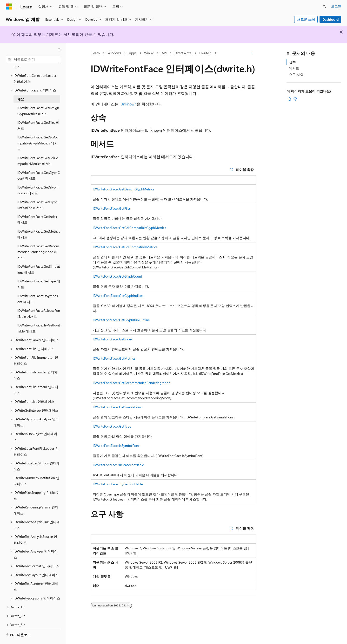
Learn (96, 53)
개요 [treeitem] (21, 86)
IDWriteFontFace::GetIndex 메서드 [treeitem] (37, 206)
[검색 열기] (324, 7)
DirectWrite (183, 53)
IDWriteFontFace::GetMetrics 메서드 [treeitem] (39, 221)
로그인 (336, 6)
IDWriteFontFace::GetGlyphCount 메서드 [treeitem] (39, 162)
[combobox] (33, 59)
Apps (133, 53)
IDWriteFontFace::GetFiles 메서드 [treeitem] (38, 112)
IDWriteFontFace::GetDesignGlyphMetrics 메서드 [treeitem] (38, 98)
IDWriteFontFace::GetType (112, 426)
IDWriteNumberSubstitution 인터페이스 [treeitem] (36, 468)
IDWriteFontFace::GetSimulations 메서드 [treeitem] (39, 256)
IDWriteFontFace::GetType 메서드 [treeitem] (39, 271)
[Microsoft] (9, 7)
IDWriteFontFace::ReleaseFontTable (118, 465)
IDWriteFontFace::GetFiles (112, 208)
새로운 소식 (306, 19)
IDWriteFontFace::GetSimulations (117, 407)
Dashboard (330, 19)
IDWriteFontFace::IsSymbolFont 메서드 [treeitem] (38, 286)
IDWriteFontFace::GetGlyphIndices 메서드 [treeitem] (38, 177)
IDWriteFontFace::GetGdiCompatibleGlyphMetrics (129, 228)
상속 (292, 62)
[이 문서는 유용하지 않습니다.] (295, 99)
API (164, 53)
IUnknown (128, 104)
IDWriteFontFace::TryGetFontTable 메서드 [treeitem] (39, 315)
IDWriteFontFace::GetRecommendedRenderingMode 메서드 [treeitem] (38, 239)
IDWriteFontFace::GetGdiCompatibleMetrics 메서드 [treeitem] (38, 148)
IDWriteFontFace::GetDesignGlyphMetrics (123, 189)
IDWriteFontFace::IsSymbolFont (116, 446)
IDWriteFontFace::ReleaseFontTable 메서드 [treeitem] (39, 300)
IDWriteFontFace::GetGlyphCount (117, 276)
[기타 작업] (252, 53)
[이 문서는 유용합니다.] (289, 99)
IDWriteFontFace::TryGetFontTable (118, 484)
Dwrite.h (205, 53)
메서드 (294, 68)
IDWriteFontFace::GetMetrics (114, 358)
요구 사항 (296, 75)
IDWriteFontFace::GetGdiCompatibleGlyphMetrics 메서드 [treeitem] (38, 130)
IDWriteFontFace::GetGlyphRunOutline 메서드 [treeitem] (38, 192)
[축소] (59, 49)
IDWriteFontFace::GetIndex (113, 339)
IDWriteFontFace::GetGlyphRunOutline (121, 320)
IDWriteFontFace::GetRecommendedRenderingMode (131, 383)
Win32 (149, 53)
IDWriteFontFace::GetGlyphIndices (118, 296)
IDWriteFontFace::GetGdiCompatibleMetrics (125, 247)
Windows (114, 53)
